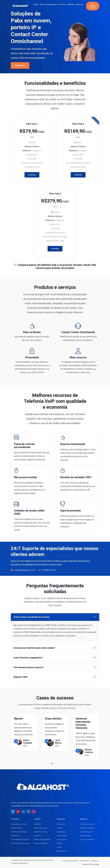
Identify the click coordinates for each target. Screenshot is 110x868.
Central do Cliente (93, 6)
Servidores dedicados (19, 832)
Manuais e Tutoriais (87, 828)
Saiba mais (20, 65)
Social (59, 847)
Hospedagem (52, 4)
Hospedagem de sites (19, 824)
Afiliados (71, 4)
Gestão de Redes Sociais (20, 843)
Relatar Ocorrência (41, 832)
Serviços (43, 4)
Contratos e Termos (87, 824)
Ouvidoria (37, 836)
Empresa (80, 4)
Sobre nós (61, 824)
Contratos (37, 824)
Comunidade (62, 836)
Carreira (60, 828)
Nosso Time (61, 839)
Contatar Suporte (86, 832)
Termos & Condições (70, 861)
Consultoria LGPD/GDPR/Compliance (20, 838)
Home (36, 4)
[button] (52, 764)
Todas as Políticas (41, 843)
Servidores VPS (16, 828)
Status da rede (85, 836)
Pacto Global (62, 851)
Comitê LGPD (84, 861)
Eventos (60, 843)
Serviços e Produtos (87, 839)
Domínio (62, 4)
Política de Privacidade (42, 839)
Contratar (32, 175)
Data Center (61, 832)
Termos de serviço (41, 828)
